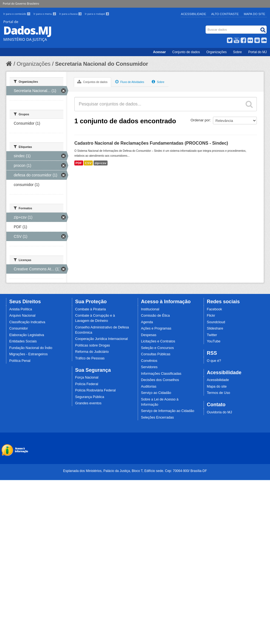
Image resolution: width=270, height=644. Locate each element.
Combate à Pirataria (91, 309)
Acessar (160, 52)
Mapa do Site (255, 14)
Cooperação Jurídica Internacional (102, 339)
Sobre (237, 52)
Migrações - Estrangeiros (29, 354)
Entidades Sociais (23, 341)
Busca (206, 27)
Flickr (211, 316)
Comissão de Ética (155, 316)
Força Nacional (87, 377)
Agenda (147, 322)
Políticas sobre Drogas (93, 345)
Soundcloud (216, 322)
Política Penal (20, 361)
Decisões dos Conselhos (160, 380)
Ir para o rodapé (97, 14)
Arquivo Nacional (22, 316)
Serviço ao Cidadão (156, 393)
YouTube (214, 341)
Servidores (149, 367)
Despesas (149, 335)
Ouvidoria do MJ (220, 412)
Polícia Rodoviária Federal (95, 390)
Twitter (212, 335)
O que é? (214, 361)
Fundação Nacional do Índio (31, 348)
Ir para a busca (71, 14)
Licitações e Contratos (158, 341)
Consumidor (19, 328)
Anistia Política (21, 309)
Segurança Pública (90, 397)
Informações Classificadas (161, 374)
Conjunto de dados (186, 52)
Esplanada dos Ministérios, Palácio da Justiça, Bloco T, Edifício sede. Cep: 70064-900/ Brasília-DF (135, 471)
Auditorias (149, 387)
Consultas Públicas (156, 354)
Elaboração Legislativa (27, 335)
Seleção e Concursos (157, 348)
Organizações (216, 52)
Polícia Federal (87, 384)
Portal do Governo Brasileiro (21, 4)
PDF (79, 163)
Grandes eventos (88, 403)
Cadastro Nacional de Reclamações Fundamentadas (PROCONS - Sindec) (151, 143)
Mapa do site (217, 387)
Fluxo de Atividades (130, 82)
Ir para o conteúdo (17, 14)
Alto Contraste (225, 14)
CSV (88, 163)
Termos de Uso (219, 393)
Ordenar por (200, 120)
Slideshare (215, 328)
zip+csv (101, 163)
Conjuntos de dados (92, 82)
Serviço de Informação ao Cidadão (168, 411)
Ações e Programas (156, 328)
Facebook (214, 309)
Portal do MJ (258, 52)
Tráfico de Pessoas (90, 358)
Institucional (150, 309)
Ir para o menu (45, 14)
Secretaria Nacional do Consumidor (102, 64)
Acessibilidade (193, 14)
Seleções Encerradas (157, 417)
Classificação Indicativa (27, 322)
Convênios (149, 361)
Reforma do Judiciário (92, 352)
